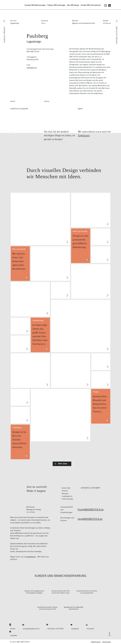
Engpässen (84, 136)
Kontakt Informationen (91, 5)
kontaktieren (31, 557)
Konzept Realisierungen (35, 5)
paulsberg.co (32, 68)
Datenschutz (96, 642)
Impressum (106, 642)
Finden (13, 626)
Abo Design (73, 5)
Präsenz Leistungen (56, 5)
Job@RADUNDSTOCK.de (90, 519)
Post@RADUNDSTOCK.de (91, 510)
